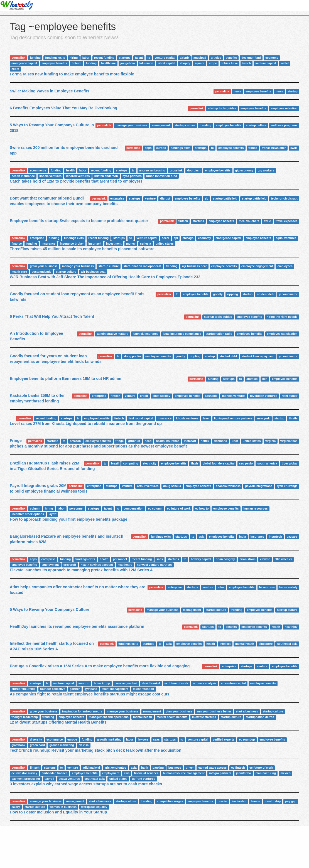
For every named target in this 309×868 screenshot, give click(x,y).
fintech (77, 63)
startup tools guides (222, 108)
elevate (265, 559)
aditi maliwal (91, 768)
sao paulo (246, 463)
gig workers (266, 170)
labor (86, 58)
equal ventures (286, 238)
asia (202, 537)
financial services (146, 773)
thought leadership (25, 717)
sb (207, 198)
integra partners (220, 773)
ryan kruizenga (287, 486)
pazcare (292, 537)
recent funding (104, 58)
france (253, 148)
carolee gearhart (126, 683)
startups (125, 58)
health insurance (23, 176)
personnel (76, 508)
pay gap (291, 801)
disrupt (165, 198)
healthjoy (291, 627)
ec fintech (238, 768)
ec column (155, 508)
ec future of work (179, 508)
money (131, 244)
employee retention (284, 108)
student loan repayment (258, 356)
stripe (213, 63)
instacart (190, 441)
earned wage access (212, 768)
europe (161, 148)
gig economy (244, 170)
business (175, 768)
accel (165, 238)
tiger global (290, 463)
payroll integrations (259, 486)
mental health (245, 644)
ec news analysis (204, 683)
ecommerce (38, 170)
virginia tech (289, 441)
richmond (220, 441)
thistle (293, 418)
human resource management (184, 773)
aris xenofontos (115, 768)
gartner (75, 689)
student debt (266, 294)
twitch (247, 63)
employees (285, 266)
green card (37, 745)
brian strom (247, 559)
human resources (256, 508)
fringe (120, 441)
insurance (49, 244)
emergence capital (24, 63)
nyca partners (132, 176)
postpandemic (41, 272)
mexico (285, 773)
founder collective (53, 689)
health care (19, 272)
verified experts (224, 739)
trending (205, 125)
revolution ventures (263, 396)
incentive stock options (28, 514)
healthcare (108, 63)
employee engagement (257, 266)
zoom (15, 69)
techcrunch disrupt (284, 198)
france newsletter (274, 148)
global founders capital (219, 463)
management (161, 125)
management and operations (109, 717)
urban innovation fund (162, 176)
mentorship (273, 801)
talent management (115, 689)
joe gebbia (127, 63)
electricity (150, 463)
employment (50, 565)
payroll (49, 779)
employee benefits (54, 63)
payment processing (26, 779)
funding (35, 58)
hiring (74, 58)
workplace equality (94, 807)
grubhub (134, 441)
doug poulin (133, 356)
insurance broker (72, 244)
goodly (218, 294)
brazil (115, 463)
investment (114, 244)
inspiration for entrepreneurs (82, 711)
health (70, 170)
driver (190, 768)
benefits (231, 58)
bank (145, 768)
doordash (194, 170)
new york (264, 418)
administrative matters (112, 334)
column (35, 508)
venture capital (165, 58)
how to (222, 801)
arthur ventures (148, 486)
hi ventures (267, 587)
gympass (91, 689)
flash (195, 463)
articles (216, 58)
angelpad (200, 58)
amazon (75, 441)
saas (160, 559)
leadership (239, 801)
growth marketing (109, 739)
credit (144, 396)
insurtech (95, 244)
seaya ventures (69, 779)
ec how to (202, 508)
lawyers (143, 739)
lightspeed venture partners (233, 418)
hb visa (84, 745)
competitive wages (170, 801)
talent (139, 58)
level (206, 418)
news (237, 91)
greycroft (70, 565)
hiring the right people (282, 317)
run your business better (214, 711)
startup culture (185, 125)
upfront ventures (144, 779)
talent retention (143, 689)
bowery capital (201, 559)
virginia (270, 441)
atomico (252, 379)
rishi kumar (290, 396)
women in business (63, 807)
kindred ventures (78, 176)
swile (294, 148)
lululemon (146, 63)
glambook (18, 745)
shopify (185, 63)
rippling (233, 294)
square (200, 63)
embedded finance (55, 773)
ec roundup (247, 739)
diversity (36, 739)
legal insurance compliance (182, 334)
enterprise (117, 198)
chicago (188, 238)
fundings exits (55, 58)
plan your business (179, 711)
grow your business (44, 266)
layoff (52, 514)
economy (272, 58)
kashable (211, 396)
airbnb (184, 58)
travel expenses (287, 221)
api (176, 238)
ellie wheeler (283, 559)
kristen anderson (106, 176)
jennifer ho (244, 773)
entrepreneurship (23, 689)
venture (150, 198)
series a (145, 244)
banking (158, 768)
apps (148, 148)
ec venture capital (233, 683)
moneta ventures (234, 396)
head (148, 441)
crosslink (176, 170)
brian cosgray (225, 559)
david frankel (151, 683)
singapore (266, 644)
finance (17, 244)
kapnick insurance (146, 334)
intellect (225, 644)
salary (16, 807)
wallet (285, 63)
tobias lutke (230, 63)
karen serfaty (288, 587)
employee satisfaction (282, 334)
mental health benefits (172, 717)
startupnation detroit (260, 717)
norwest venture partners (154, 565)
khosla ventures (50, 176)
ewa (127, 773)
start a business (247, 711)
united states (165, 244)
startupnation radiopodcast (142, 266)
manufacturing (266, 773)
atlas (221, 587)
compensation (133, 508)
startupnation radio (219, 334)
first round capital (141, 418)
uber (235, 441)
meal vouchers (249, 221)
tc (149, 58)
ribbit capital (166, 63)
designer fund (251, 58)
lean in (255, 801)
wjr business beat (194, 266)
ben (265, 379)
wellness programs (284, 125)
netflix (205, 441)
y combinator (288, 294)
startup (293, 91)
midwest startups (204, 717)
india (243, 537)
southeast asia (287, 644)
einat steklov (161, 396)
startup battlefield (225, 198)
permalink (18, 58)
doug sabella (172, 486)
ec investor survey (24, 773)
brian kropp (102, 683)
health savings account (97, 565)
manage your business (131, 125)
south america (267, 463)
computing (131, 463)
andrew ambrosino (152, 170)
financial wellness (228, 486)
